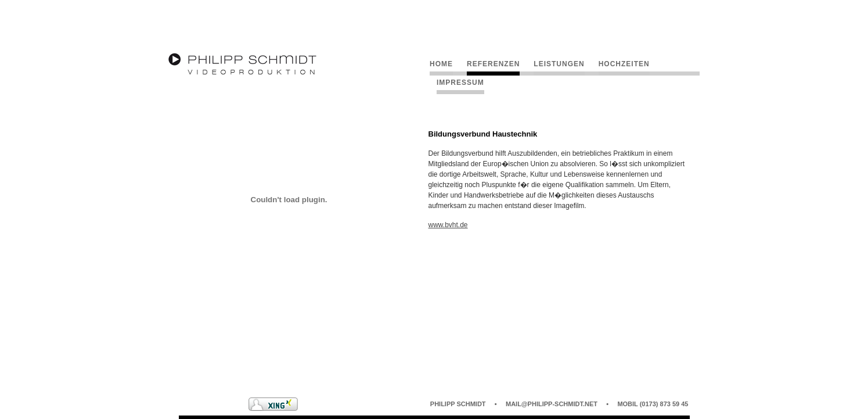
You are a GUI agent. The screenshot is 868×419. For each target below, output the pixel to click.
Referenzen (493, 64)
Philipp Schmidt (458, 404)
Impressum (460, 83)
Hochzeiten (624, 64)
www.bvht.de (448, 225)
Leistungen (559, 64)
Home (441, 64)
